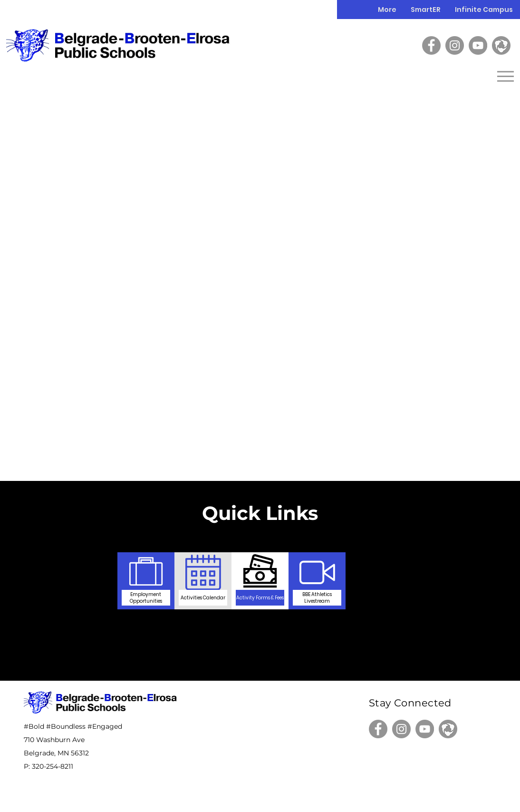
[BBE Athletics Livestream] (317, 597)
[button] (484, 10)
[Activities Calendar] (203, 597)
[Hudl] (501, 45)
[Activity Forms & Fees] (260, 597)
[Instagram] (455, 45)
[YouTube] (478, 45)
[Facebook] (431, 45)
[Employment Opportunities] (146, 597)
